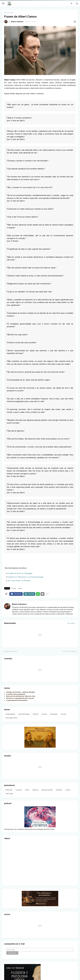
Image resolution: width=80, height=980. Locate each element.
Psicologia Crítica (11, 718)
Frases (20, 588)
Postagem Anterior (10, 651)
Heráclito (59, 790)
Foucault (19, 790)
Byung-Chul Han (47, 790)
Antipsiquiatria (10, 714)
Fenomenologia (24, 714)
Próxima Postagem (69, 651)
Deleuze (35, 790)
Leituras (44, 714)
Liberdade (54, 714)
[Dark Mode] (72, 3)
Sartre (27, 790)
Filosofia (36, 714)
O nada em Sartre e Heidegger (20, 573)
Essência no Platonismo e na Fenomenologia (25, 577)
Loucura (63, 714)
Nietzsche (9, 790)
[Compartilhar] (74, 22)
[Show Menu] (3, 3)
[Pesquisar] (77, 3)
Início (6, 13)
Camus (11, 13)
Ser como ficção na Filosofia (19, 581)
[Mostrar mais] (47, 594)
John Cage (9, 794)
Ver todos (71, 623)
